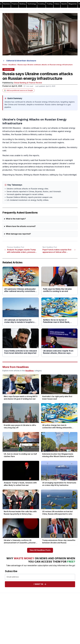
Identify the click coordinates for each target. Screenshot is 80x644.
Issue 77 (32, 623)
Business (7, 4)
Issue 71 (31, 642)
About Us (6, 610)
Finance (15, 4)
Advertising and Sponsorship (12, 613)
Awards (64, 4)
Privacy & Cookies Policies (12, 626)
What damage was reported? (18, 234)
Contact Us (6, 620)
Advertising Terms (9, 633)
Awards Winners (60, 616)
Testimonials (59, 623)
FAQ (56, 629)
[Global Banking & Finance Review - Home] (40, 601)
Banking (23, 4)
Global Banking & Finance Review (28, 83)
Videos (57, 4)
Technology (32, 4)
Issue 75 (32, 629)
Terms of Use (7, 629)
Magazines (73, 4)
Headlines (12, 65)
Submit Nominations (62, 620)
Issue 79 (32, 616)
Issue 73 (32, 636)
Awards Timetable (61, 613)
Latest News (7, 623)
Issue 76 (32, 626)
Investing (41, 4)
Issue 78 (32, 620)
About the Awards (61, 610)
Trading (50, 4)
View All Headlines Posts (40, 550)
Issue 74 (31, 633)
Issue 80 (32, 613)
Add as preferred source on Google (18, 90)
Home (5, 65)
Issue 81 (31, 610)
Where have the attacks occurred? (21, 226)
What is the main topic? (16, 219)
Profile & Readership (10, 616)
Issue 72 (31, 639)
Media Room (59, 626)
